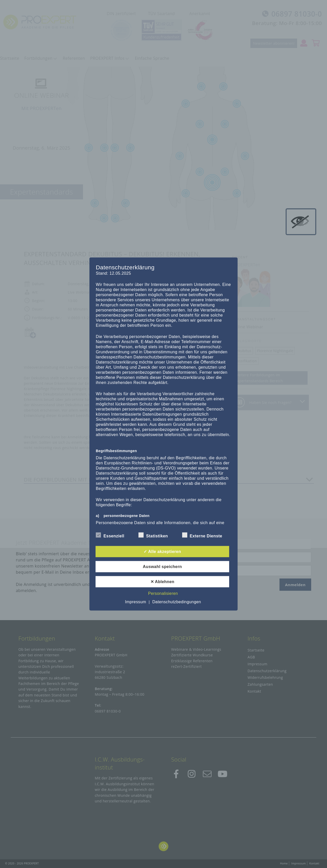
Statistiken (153, 535)
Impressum (136, 602)
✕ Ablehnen (162, 582)
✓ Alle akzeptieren (162, 552)
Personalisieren (163, 593)
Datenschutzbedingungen (177, 602)
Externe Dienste (202, 535)
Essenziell (110, 535)
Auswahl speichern (162, 567)
